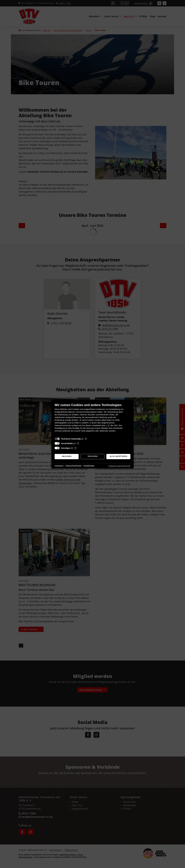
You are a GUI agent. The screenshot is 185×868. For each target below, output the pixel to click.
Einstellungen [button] (89, 466)
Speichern (93, 456)
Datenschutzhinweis (74, 466)
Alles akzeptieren (118, 456)
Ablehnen (67, 456)
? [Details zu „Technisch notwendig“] (86, 439)
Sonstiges (66, 448)
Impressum (59, 466)
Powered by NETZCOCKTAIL (119, 466)
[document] (92, 419)
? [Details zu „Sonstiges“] (76, 448)
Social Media (67, 443)
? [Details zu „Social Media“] (78, 443)
